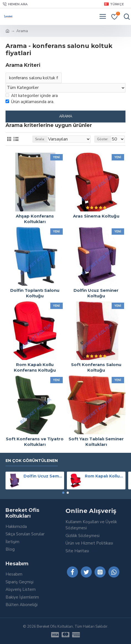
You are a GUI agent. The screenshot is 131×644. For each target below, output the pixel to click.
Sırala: (40, 139)
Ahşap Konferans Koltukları (35, 219)
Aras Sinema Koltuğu (96, 216)
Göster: (103, 139)
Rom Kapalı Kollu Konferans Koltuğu (35, 367)
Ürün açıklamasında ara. (30, 102)
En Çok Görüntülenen (32, 461)
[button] (63, 493)
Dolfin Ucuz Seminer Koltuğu (96, 293)
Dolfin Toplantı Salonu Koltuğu (35, 293)
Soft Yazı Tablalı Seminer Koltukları (96, 442)
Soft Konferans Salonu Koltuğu (96, 367)
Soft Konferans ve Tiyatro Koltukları (35, 442)
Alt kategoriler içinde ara (32, 96)
